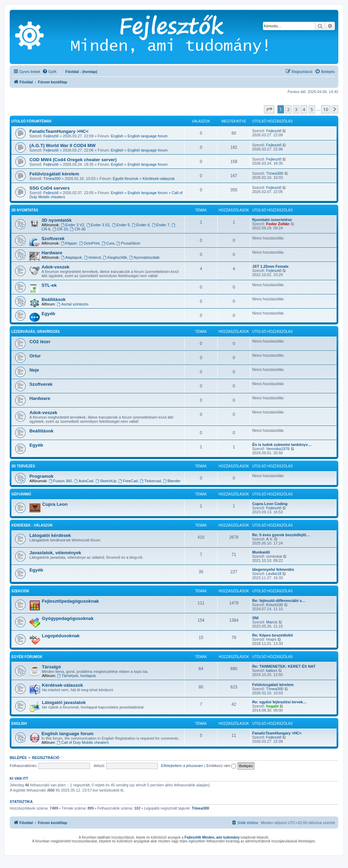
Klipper (69, 243)
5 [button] (312, 109)
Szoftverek (53, 239)
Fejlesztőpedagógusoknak (70, 601)
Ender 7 (161, 225)
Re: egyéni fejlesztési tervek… (280, 702)
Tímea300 (52, 179)
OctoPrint (89, 243)
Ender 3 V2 (73, 225)
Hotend (92, 257)
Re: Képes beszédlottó (273, 635)
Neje (34, 370)
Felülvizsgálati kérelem (54, 174)
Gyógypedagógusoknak (68, 618)
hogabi (272, 706)
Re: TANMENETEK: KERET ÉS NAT (284, 666)
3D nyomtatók (57, 220)
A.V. (269, 539)
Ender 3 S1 (98, 225)
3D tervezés (23, 466)
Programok (42, 476)
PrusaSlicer (129, 243)
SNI (255, 618)
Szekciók (20, 591)
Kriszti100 (274, 605)
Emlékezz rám (221, 766)
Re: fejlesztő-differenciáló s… (279, 601)
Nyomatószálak (144, 257)
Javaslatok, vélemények (55, 553)
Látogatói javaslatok (64, 702)
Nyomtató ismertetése (272, 220)
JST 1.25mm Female (270, 266)
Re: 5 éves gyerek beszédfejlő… (281, 535)
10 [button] (326, 109)
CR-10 (60, 229)
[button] (269, 109)
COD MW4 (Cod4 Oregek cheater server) (73, 160)
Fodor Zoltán (278, 224)
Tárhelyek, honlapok (76, 676)
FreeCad (128, 481)
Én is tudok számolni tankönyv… (282, 445)
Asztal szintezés (73, 304)
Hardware (52, 253)
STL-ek (49, 285)
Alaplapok (71, 257)
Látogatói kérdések (50, 535)
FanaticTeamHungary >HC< (59, 131)
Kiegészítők (115, 257)
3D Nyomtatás (25, 210)
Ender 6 (141, 225)
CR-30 (78, 229)
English (117, 136)
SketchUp (106, 481)
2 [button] (288, 109)
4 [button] (304, 109)
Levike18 (274, 574)
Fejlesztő (51, 136)
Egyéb (48, 314)
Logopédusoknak (61, 636)
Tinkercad (150, 481)
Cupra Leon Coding (270, 504)
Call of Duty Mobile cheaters (83, 742)
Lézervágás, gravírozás (36, 332)
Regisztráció (45, 758)
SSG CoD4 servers (50, 188)
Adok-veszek (56, 267)
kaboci (272, 670)
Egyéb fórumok (126, 179)
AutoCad (84, 481)
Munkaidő (261, 552)
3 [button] (296, 109)
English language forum (148, 136)
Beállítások (54, 299)
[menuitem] (49, 72)
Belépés (18, 758)
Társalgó (51, 667)
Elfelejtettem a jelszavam (182, 766)
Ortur (35, 356)
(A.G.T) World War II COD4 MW (62, 145)
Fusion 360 (60, 481)
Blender (172, 481)
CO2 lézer (40, 342)
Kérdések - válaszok (32, 525)
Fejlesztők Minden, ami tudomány (212, 837)
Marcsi (272, 622)
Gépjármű (21, 494)
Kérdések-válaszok (159, 179)
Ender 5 (121, 225)
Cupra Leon (55, 504)
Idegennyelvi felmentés (273, 569)
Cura (108, 243)
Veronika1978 (278, 449)
